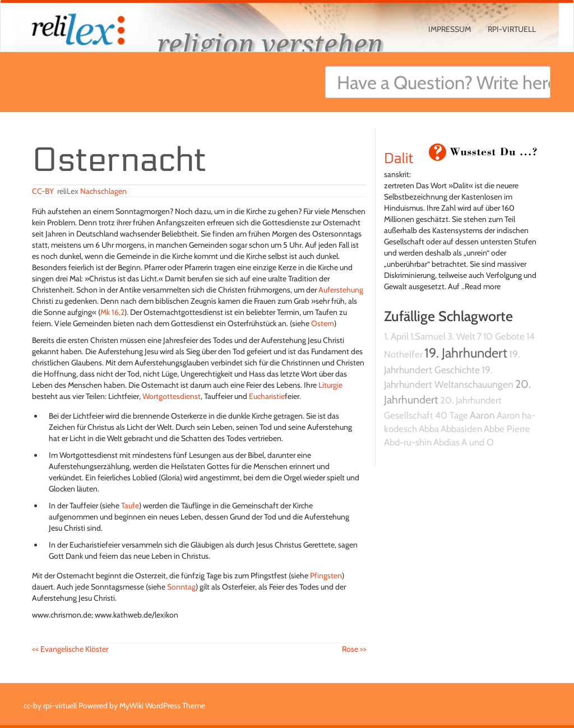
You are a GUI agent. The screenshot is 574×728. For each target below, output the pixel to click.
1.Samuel (428, 336)
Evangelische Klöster (70, 649)
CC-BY (43, 191)
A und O (478, 442)
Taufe (130, 506)
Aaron (482, 415)
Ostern (323, 323)
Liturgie (330, 385)
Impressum (450, 29)
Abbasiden (461, 429)
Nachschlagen (103, 191)
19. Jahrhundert (466, 353)
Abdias (446, 442)
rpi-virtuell (512, 29)
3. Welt (461, 336)
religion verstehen (270, 43)
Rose (354, 649)
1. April (396, 336)
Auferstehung (341, 290)
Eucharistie (267, 396)
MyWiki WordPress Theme (162, 706)
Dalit (399, 159)
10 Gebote (504, 336)
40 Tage (452, 415)
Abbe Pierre (507, 429)
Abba (429, 429)
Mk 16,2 (112, 312)
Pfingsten (326, 576)
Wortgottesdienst (172, 396)
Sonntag (181, 587)
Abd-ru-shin (408, 442)
